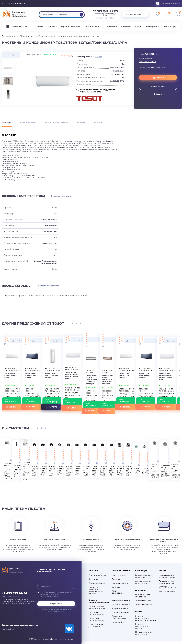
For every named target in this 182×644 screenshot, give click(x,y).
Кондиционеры (29, 36)
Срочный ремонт (167, 591)
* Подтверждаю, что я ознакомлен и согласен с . (56, 594)
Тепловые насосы (144, 605)
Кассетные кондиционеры (96, 614)
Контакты (126, 26)
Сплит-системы (46, 36)
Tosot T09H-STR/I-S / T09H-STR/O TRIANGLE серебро (91, 380)
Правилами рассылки (56, 612)
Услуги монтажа (120, 608)
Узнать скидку (146, 58)
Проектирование (120, 612)
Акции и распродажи (118, 592)
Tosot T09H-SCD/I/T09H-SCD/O (31, 376)
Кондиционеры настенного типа (97, 608)
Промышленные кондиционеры (167, 582)
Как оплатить (118, 575)
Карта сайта (8, 629)
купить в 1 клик (158, 87)
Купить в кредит (92, 26)
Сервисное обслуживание (119, 617)
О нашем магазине (98, 575)
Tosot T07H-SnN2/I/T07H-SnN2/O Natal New (71, 376)
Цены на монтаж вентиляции (143, 633)
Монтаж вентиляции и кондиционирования (145, 618)
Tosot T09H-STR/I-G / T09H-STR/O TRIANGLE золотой (108, 380)
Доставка (52, 26)
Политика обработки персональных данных (96, 590)
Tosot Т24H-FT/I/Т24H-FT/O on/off (52, 376)
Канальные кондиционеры (96, 620)
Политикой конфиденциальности (50, 595)
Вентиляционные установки (144, 576)
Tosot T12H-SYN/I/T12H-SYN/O (124, 376)
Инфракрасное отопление (143, 596)
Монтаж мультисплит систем (142, 626)
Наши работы (153, 26)
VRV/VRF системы (167, 587)
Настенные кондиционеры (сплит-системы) (77, 36)
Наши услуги (170, 26)
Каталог (15, 36)
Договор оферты (97, 583)
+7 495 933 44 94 (105, 11)
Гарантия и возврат (71, 26)
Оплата (39, 26)
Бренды (116, 587)
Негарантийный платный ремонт (167, 576)
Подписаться (56, 604)
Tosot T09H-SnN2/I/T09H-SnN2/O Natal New (165, 377)
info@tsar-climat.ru (105, 18)
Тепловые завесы (144, 601)
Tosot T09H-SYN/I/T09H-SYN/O (10, 376)
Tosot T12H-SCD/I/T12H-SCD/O (144, 376)
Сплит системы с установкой (97, 625)
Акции (138, 26)
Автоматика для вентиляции (143, 582)
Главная (6, 36)
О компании (111, 26)
